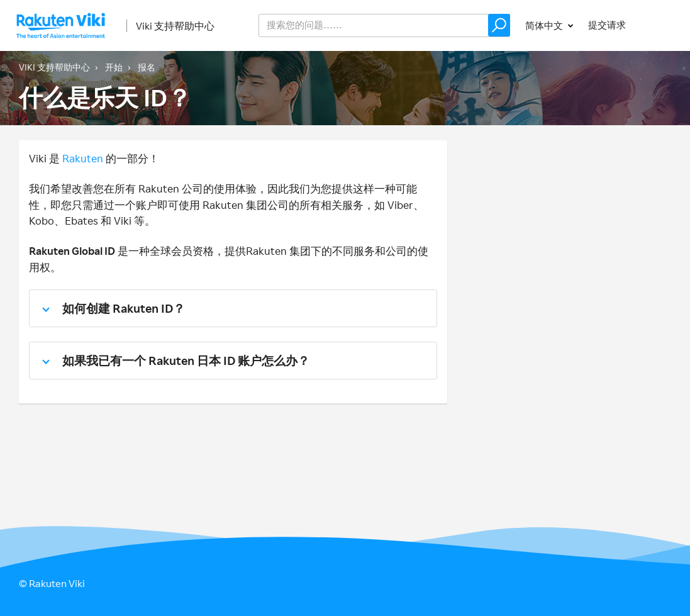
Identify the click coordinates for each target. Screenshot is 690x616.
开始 (114, 67)
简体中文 (545, 25)
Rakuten (83, 158)
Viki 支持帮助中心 (175, 26)
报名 (147, 67)
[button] (499, 25)
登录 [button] (662, 25)
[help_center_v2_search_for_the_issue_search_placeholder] (384, 25)
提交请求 (607, 25)
